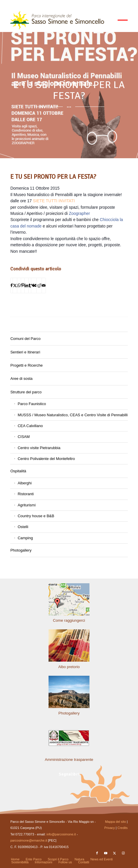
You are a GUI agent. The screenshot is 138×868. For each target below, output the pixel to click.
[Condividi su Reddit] (39, 285)
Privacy (110, 828)
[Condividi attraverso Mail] (44, 285)
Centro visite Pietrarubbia (39, 448)
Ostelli (23, 527)
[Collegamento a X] (115, 853)
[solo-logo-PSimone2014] (57, 20)
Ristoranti (26, 494)
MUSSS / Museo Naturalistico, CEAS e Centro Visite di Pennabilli (73, 415)
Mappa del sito (115, 822)
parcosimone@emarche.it (29, 840)
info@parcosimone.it (61, 834)
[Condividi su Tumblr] (30, 285)
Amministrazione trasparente (69, 760)
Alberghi (25, 483)
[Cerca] (106, 20)
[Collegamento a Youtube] (106, 853)
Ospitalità (18, 471)
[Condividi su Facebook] (12, 285)
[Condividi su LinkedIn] (26, 285)
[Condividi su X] (15, 285)
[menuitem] (106, 20)
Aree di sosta (21, 379)
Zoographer (79, 213)
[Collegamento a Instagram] (123, 853)
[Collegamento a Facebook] (97, 853)
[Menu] (120, 20)
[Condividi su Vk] (34, 285)
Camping (25, 538)
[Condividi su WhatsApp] (19, 285)
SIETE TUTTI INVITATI (54, 201)
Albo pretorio (69, 667)
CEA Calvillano (30, 426)
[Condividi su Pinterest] (23, 285)
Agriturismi (26, 505)
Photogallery (21, 550)
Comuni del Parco (25, 339)
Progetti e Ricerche (26, 365)
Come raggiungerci (69, 620)
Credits (123, 828)
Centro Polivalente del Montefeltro (46, 459)
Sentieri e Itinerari (25, 352)
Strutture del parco (26, 392)
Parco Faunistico (32, 404)
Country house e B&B (36, 516)
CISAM (24, 437)
